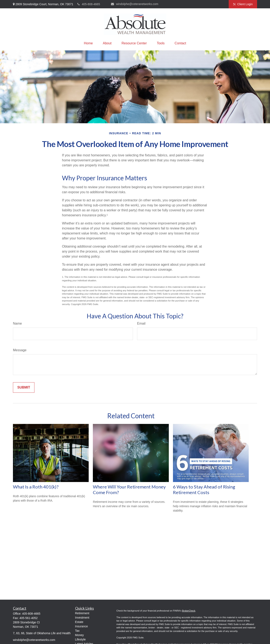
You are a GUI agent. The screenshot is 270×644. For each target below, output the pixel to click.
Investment (82, 618)
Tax (77, 631)
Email (141, 323)
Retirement (82, 613)
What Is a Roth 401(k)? (36, 487)
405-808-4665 (89, 4)
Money (79, 635)
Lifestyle (80, 639)
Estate (79, 622)
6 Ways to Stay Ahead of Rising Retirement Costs (204, 490)
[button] (88, 43)
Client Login (243, 4)
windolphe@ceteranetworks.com (135, 4)
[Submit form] (24, 387)
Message (20, 350)
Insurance (81, 626)
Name (17, 323)
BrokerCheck (189, 611)
